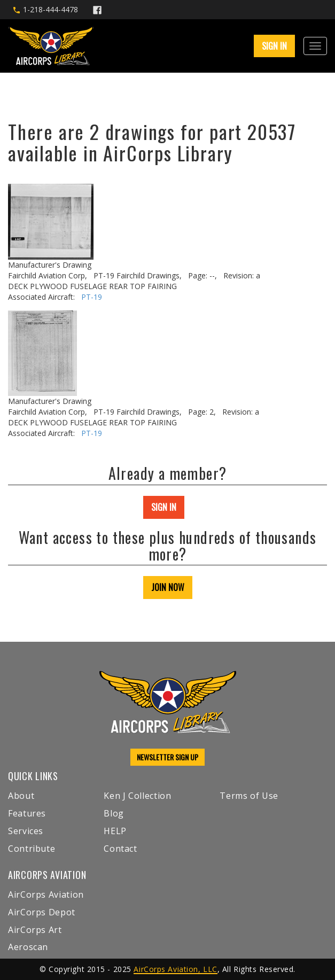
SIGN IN (274, 46)
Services (26, 831)
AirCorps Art (35, 930)
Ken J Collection (137, 796)
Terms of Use (249, 796)
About (21, 796)
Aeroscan (28, 947)
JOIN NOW (168, 587)
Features (27, 813)
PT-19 (92, 297)
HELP (115, 831)
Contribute (32, 849)
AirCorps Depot (42, 912)
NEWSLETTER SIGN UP (167, 757)
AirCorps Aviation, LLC (175, 969)
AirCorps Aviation (46, 895)
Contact (120, 849)
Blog (114, 813)
